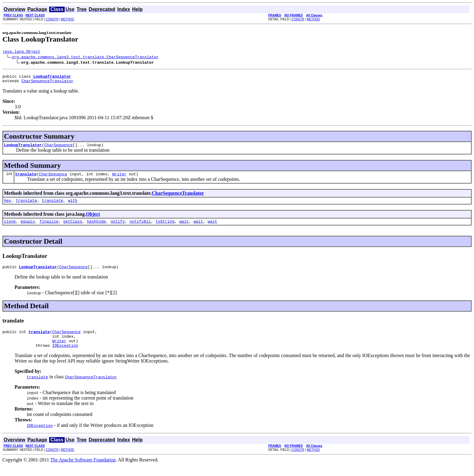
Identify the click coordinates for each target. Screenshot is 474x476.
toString (165, 228)
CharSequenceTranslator (47, 83)
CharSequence (59, 148)
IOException (65, 356)
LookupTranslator (23, 148)
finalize (49, 228)
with (73, 206)
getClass (73, 228)
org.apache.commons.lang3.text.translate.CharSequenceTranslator (85, 58)
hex (7, 206)
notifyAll (140, 228)
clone (10, 228)
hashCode (96, 228)
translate (26, 178)
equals (28, 228)
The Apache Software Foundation (83, 471)
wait (184, 228)
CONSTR (52, 19)
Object (93, 219)
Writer (119, 178)
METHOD (68, 19)
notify (118, 228)
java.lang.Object (21, 52)
